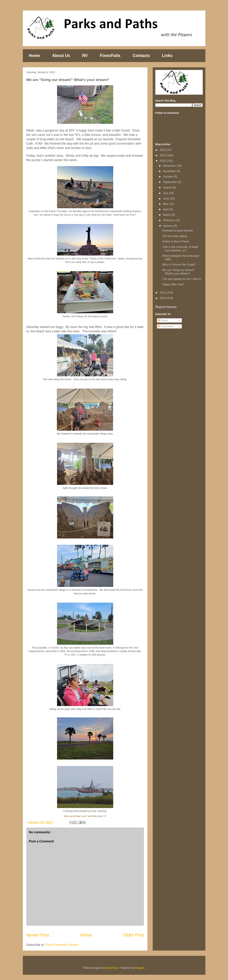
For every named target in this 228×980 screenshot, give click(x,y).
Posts (163, 320)
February (169, 220)
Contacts (141, 56)
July (166, 193)
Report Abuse (166, 307)
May (166, 204)
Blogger (140, 968)
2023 (163, 155)
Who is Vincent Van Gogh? (179, 265)
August (168, 187)
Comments (166, 326)
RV (85, 56)
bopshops (112, 968)
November (170, 171)
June (166, 199)
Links (167, 56)
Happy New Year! (173, 284)
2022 (163, 161)
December (170, 166)
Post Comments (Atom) (62, 945)
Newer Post (38, 935)
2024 (163, 150)
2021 (163, 293)
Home (34, 56)
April (166, 209)
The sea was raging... (176, 236)
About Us (61, 56)
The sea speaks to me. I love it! (182, 279)
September (170, 182)
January (168, 226)
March (167, 215)
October (168, 177)
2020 (163, 298)
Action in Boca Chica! (176, 241)
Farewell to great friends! (178, 231)
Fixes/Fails (110, 56)
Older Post (133, 935)
